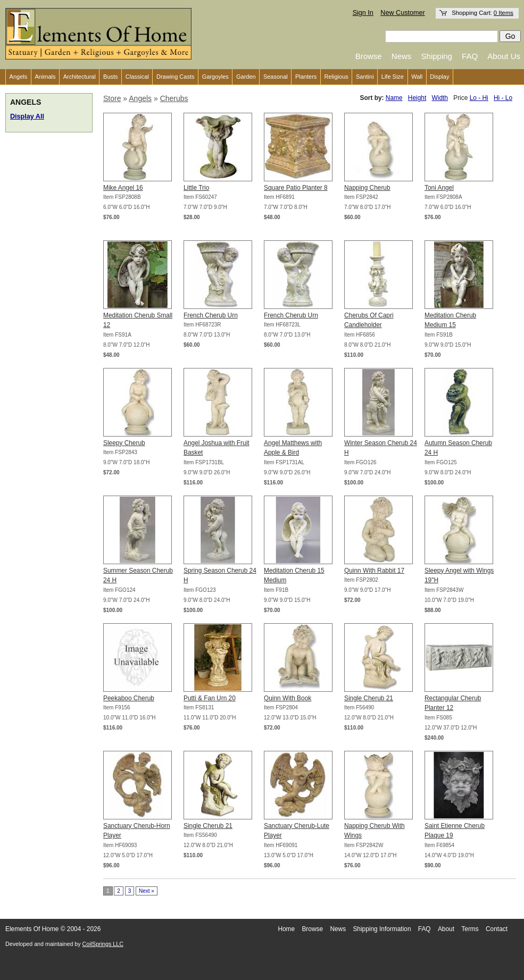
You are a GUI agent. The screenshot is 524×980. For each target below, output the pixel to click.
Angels (19, 77)
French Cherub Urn (211, 315)
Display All (27, 116)
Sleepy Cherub (124, 443)
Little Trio (196, 188)
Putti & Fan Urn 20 (210, 698)
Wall (417, 77)
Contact (497, 929)
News (402, 56)
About (446, 929)
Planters (306, 77)
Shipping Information (382, 929)
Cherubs (174, 98)
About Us (504, 56)
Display (439, 77)
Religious (336, 77)
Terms (470, 929)
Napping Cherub (367, 188)
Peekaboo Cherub (129, 698)
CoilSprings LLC (103, 944)
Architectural (80, 77)
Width (440, 98)
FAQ (470, 56)
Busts (111, 77)
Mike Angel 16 (123, 188)
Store (112, 98)
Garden (246, 77)
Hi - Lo (503, 98)
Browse (369, 56)
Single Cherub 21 (369, 698)
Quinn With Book (288, 698)
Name (394, 98)
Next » (147, 891)
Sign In (363, 13)
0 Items (504, 13)
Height (417, 98)
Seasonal (276, 77)
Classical (137, 77)
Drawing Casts (176, 77)
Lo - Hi (479, 98)
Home (286, 929)
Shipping (437, 56)
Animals (45, 77)
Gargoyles (215, 77)
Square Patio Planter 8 (296, 188)
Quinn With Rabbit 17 (374, 571)
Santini (365, 77)
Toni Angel (439, 188)
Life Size (393, 77)
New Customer (402, 13)
